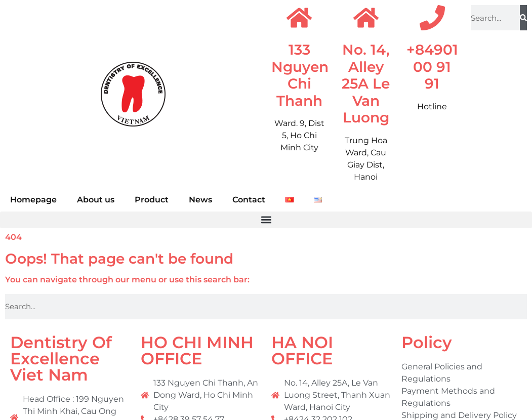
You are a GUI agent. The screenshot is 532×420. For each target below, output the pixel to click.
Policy (427, 342)
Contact (249, 200)
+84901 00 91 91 (432, 67)
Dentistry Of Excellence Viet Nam (61, 359)
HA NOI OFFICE (302, 350)
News (200, 200)
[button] (266, 220)
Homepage (33, 200)
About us (96, 200)
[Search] (523, 18)
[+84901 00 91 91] (432, 18)
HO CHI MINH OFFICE (197, 350)
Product (152, 200)
